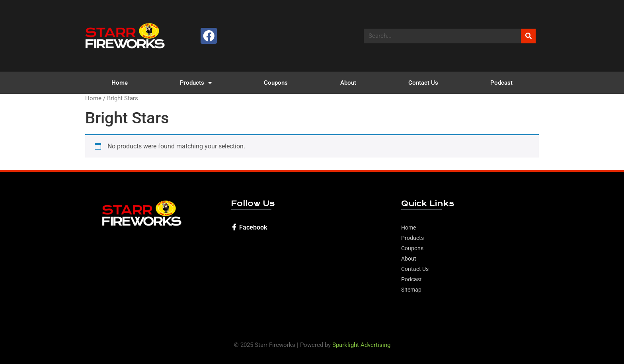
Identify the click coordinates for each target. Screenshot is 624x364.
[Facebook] (234, 227)
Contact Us (423, 83)
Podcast (501, 83)
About (348, 83)
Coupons (276, 83)
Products (196, 83)
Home (120, 83)
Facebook (253, 227)
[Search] (528, 36)
